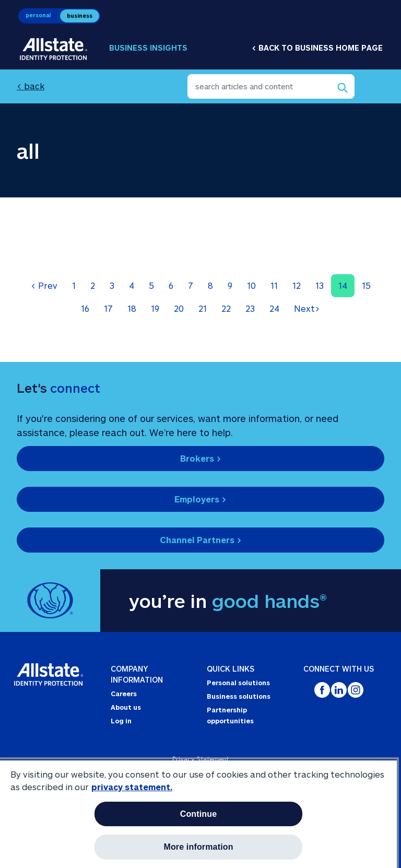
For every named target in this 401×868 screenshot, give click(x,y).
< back (31, 86)
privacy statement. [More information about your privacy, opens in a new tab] (132, 787)
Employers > (200, 499)
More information (198, 847)
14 (343, 285)
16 (85, 308)
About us (126, 707)
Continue (199, 814)
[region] (198, 814)
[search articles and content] (271, 86)
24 (274, 308)
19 (155, 308)
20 (179, 308)
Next (307, 308)
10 (251, 285)
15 (366, 285)
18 (132, 308)
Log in (121, 721)
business (80, 16)
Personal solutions (238, 683)
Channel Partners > (201, 540)
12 (297, 285)
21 (203, 308)
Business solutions (239, 696)
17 (108, 308)
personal (38, 15)
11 (274, 285)
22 (226, 308)
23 (250, 308)
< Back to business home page (317, 48)
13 (320, 285)
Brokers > (201, 458)
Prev (44, 285)
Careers (124, 694)
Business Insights (148, 48)
